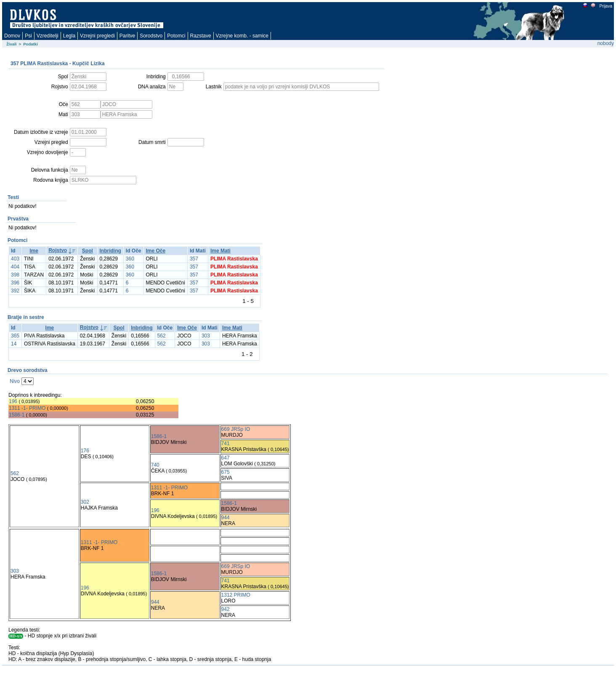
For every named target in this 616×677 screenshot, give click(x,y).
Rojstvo (58, 250)
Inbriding (110, 251)
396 (15, 283)
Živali (12, 44)
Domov (12, 36)
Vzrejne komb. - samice (242, 36)
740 (155, 465)
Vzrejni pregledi (97, 36)
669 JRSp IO (236, 429)
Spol (88, 251)
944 (226, 518)
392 (15, 291)
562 (162, 336)
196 (13, 401)
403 (15, 259)
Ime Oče (156, 251)
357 (194, 259)
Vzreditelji (48, 36)
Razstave (201, 36)
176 (85, 451)
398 (15, 275)
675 (226, 472)
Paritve (127, 36)
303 (206, 336)
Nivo (15, 381)
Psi (28, 36)
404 (15, 267)
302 (85, 502)
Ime (34, 251)
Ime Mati (220, 251)
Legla (69, 36)
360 (130, 259)
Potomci (176, 36)
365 (15, 336)
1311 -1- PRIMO (27, 408)
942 (226, 609)
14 (14, 344)
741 (226, 443)
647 (226, 458)
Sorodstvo (151, 36)
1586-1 (17, 415)
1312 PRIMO (236, 595)
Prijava (605, 6)
